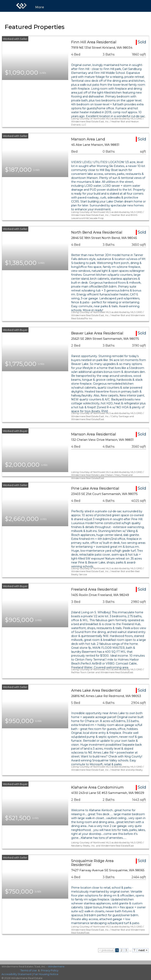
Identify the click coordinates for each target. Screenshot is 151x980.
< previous (106, 950)
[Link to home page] (21, 6)
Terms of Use (29, 970)
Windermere (56, 966)
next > (143, 950)
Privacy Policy (50, 970)
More (40, 7)
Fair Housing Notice (46, 974)
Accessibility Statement (17, 974)
